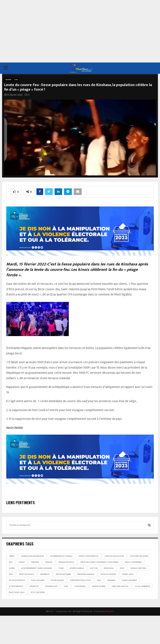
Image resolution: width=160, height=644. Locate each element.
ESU (11, 562)
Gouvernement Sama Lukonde (37, 568)
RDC (99, 580)
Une (16, 80)
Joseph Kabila (77, 568)
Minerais (45, 574)
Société (8, 80)
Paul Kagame (38, 580)
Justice (94, 568)
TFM (66, 586)
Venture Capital (120, 586)
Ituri (61, 568)
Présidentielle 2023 (81, 580)
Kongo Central (138, 568)
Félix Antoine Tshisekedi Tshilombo (99, 562)
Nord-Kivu (128, 574)
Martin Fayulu (27, 574)
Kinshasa (109, 568)
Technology (51, 586)
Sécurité (34, 586)
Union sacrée (99, 586)
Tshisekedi (80, 586)
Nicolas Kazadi (108, 574)
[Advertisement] (80, 31)
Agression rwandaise (32, 556)
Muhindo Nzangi (86, 574)
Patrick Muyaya (17, 580)
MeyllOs (110, 611)
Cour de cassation (114, 556)
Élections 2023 (17, 592)
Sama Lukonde (129, 580)
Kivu (122, 568)
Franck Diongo (66, 562)
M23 (11, 574)
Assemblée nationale (61, 556)
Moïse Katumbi (63, 574)
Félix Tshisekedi (133, 562)
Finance (35, 562)
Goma (12, 568)
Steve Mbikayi (16, 586)
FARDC (22, 562)
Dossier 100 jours (139, 556)
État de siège (38, 592)
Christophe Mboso (88, 556)
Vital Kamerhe (142, 586)
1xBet (12, 556)
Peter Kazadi (57, 580)
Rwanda (111, 580)
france (49, 562)
